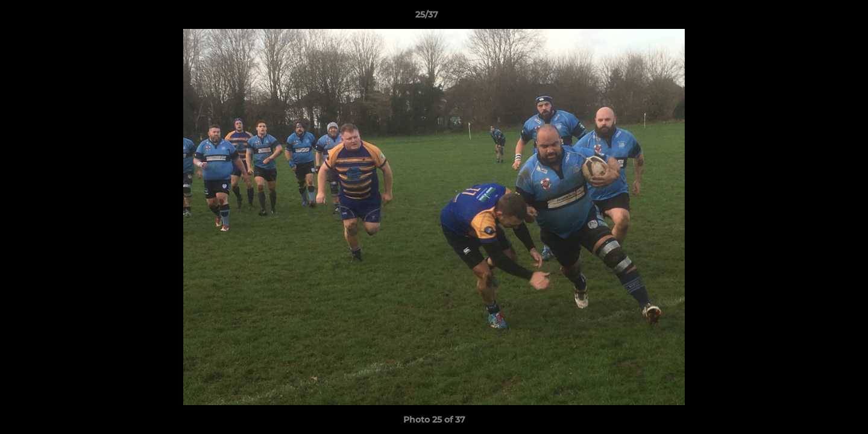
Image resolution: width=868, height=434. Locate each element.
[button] (817, 17)
